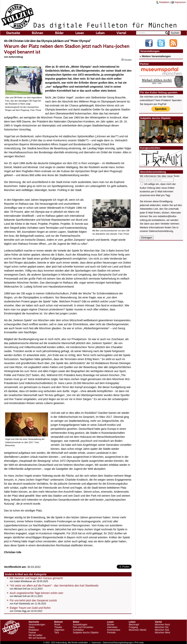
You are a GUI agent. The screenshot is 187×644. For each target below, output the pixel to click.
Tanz (57, 633)
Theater (58, 627)
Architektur (78, 630)
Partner (32, 633)
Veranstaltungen (37, 625)
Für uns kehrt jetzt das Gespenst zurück (33, 600)
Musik (57, 625)
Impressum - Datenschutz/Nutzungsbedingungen (112, 643)
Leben (100, 33)
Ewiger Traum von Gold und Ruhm (30, 608)
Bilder (59, 33)
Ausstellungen (80, 625)
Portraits (111, 633)
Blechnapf (134, 625)
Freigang (133, 627)
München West (162, 633)
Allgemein (59, 630)
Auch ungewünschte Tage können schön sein (36, 593)
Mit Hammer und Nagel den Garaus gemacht (36, 578)
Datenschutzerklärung (161, 231)
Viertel (121, 33)
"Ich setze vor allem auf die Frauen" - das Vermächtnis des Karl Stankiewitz (54, 586)
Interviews (112, 627)
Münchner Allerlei (137, 630)
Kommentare (114, 630)
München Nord (162, 625)
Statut (32, 627)
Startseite (13, 33)
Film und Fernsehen (83, 627)
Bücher (111, 625)
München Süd (162, 630)
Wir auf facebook (37, 638)
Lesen (80, 33)
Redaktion (163, 2)
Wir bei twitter (36, 635)
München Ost (162, 627)
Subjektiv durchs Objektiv (86, 633)
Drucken (126, 60)
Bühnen (38, 33)
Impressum (179, 2)
